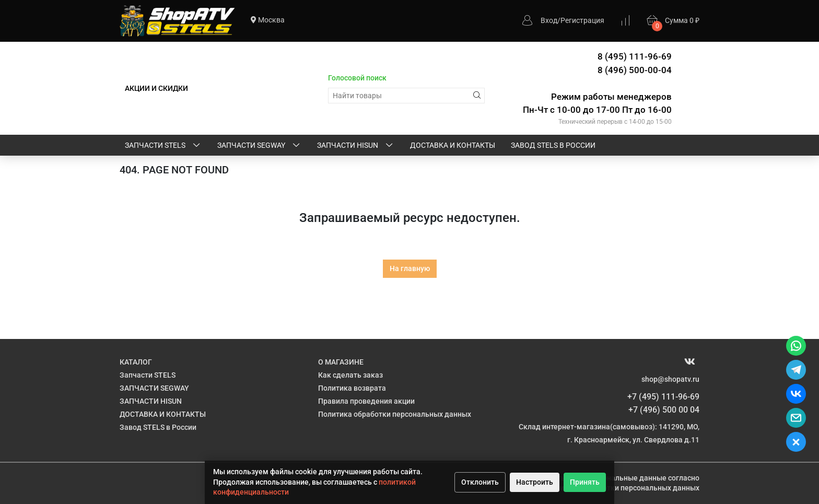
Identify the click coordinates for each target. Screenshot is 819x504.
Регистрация (582, 20)
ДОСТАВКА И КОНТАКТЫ (453, 145)
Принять (585, 482)
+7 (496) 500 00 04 (664, 410)
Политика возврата (352, 388)
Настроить (535, 482)
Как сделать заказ (350, 375)
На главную (410, 268)
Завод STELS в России (553, 145)
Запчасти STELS (163, 146)
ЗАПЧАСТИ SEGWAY (259, 146)
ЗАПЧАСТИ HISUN (356, 146)
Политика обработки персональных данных (395, 414)
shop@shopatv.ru (670, 379)
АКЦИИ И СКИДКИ (156, 88)
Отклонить (480, 482)
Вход (549, 20)
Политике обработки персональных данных (623, 488)
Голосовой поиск (357, 78)
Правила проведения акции (366, 401)
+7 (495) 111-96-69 (663, 397)
